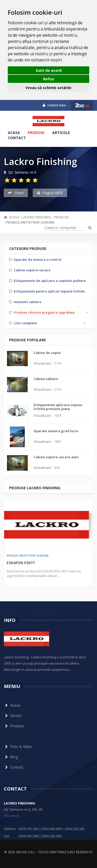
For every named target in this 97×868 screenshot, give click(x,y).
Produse (36, 133)
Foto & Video (18, 747)
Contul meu (54, 105)
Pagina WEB (50, 193)
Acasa (14, 133)
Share (16, 193)
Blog (11, 757)
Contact (17, 138)
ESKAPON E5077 (21, 563)
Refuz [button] (49, 79)
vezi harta (12, 816)
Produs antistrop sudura (30, 222)
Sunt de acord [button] (49, 70)
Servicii (13, 716)
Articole (61, 133)
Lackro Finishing (37, 217)
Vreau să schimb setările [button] (48, 88)
